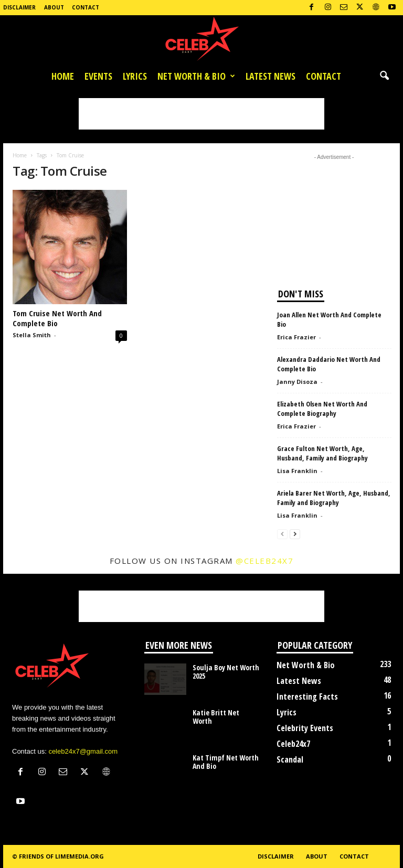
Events (98, 76)
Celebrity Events (305, 728)
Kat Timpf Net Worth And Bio (226, 762)
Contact (86, 7)
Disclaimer (19, 7)
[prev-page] (282, 534)
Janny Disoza (297, 382)
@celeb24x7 (264, 561)
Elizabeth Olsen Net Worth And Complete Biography (322, 409)
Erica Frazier (296, 337)
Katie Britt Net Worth (216, 717)
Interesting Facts (307, 696)
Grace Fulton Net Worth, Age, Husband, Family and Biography (322, 453)
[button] (384, 76)
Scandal (290, 759)
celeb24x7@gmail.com (83, 751)
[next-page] (295, 534)
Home (63, 76)
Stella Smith (32, 335)
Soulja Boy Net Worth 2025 (226, 672)
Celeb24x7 (293, 744)
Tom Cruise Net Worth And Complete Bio (57, 318)
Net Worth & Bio (196, 76)
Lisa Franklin (297, 471)
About (54, 7)
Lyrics (135, 76)
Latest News (271, 76)
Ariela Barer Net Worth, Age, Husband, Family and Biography (334, 498)
